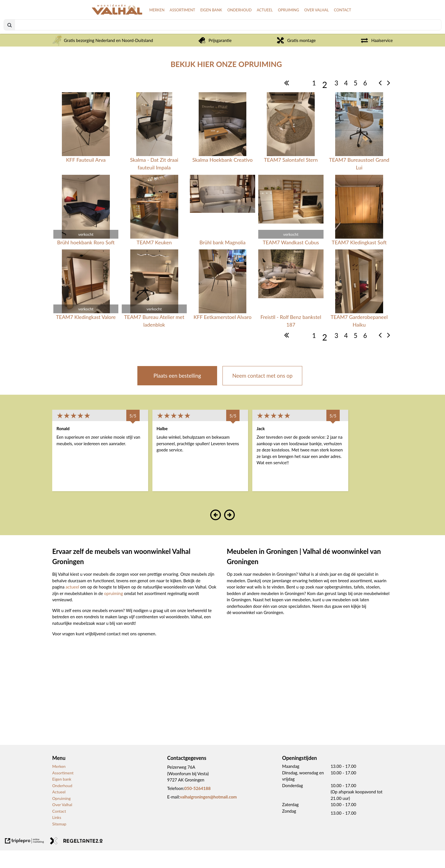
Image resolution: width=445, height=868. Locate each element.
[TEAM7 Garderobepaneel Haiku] (359, 307)
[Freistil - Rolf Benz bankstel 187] (291, 307)
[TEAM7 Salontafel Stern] (291, 150)
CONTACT (339, 24)
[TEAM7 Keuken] (154, 228)
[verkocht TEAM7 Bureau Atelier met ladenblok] (154, 307)
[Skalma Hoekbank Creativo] (223, 150)
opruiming (114, 611)
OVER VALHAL (309, 24)
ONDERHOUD (220, 24)
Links (57, 835)
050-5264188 (197, 806)
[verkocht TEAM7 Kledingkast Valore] (86, 307)
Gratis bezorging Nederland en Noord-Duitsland (103, 58)
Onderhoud (62, 803)
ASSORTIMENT (154, 24)
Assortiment (63, 790)
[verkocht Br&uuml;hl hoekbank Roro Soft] (86, 228)
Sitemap (59, 841)
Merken (59, 784)
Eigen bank (62, 797)
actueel (73, 605)
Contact (59, 829)
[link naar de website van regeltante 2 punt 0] (76, 859)
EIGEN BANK (187, 24)
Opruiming (61, 816)
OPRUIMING (276, 24)
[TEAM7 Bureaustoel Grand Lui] (359, 150)
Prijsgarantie (215, 58)
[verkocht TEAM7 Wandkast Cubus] (291, 228)
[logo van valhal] (74, 27)
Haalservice (377, 58)
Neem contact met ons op (263, 393)
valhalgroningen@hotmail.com (208, 815)
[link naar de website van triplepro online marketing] (25, 859)
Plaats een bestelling (177, 393)
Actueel (59, 810)
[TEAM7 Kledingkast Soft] (359, 228)
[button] (216, 536)
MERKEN (125, 24)
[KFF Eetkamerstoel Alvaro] (223, 307)
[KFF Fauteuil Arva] (86, 150)
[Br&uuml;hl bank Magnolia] (223, 228)
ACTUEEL (249, 24)
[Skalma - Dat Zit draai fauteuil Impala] (154, 150)
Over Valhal (62, 822)
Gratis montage (296, 58)
